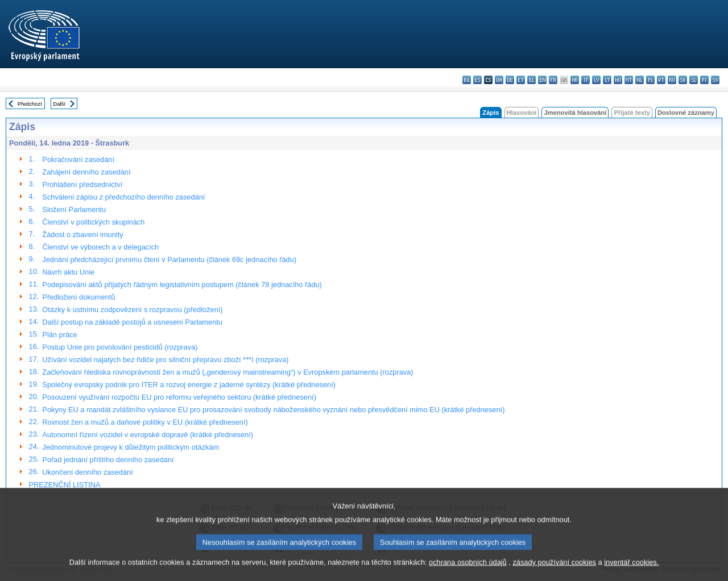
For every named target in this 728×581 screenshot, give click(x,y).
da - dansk (499, 80)
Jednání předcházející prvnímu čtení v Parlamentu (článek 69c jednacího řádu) (169, 260)
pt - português (661, 80)
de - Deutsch (510, 80)
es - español (477, 80)
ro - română (672, 80)
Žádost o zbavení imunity (82, 235)
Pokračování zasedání (78, 159)
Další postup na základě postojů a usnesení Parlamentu (132, 322)
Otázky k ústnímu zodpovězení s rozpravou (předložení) (132, 310)
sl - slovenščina (694, 80)
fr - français (553, 80)
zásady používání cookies (554, 571)
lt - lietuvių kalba (607, 80)
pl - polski (650, 80)
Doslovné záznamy (686, 113)
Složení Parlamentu (74, 209)
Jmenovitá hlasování (575, 113)
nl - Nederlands (640, 80)
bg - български (467, 80)
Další (59, 104)
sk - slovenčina (683, 80)
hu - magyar (618, 80)
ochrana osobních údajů (468, 571)
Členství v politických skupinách (93, 222)
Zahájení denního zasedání (86, 172)
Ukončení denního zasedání (87, 472)
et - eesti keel (521, 80)
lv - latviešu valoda (596, 80)
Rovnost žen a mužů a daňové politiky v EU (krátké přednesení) (145, 422)
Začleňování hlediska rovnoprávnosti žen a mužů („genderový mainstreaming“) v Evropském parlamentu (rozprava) (227, 372)
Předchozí (30, 104)
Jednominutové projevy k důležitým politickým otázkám (131, 447)
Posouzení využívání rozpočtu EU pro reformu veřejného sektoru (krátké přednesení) (179, 397)
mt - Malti (629, 80)
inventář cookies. (631, 571)
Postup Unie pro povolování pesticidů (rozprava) (120, 347)
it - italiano (586, 80)
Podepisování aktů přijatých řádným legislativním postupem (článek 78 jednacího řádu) (182, 285)
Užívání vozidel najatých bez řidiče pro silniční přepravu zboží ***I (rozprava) (165, 360)
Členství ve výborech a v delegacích (100, 247)
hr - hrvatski (575, 80)
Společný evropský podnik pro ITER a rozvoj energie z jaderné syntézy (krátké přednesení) (189, 385)
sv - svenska (715, 80)
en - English (542, 80)
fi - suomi (704, 80)
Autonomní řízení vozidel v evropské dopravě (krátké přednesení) (148, 435)
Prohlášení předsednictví (82, 184)
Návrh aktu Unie (68, 272)
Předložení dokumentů (78, 297)
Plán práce (59, 335)
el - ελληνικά (531, 80)
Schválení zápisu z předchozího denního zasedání (123, 197)
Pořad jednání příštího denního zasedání (108, 460)
